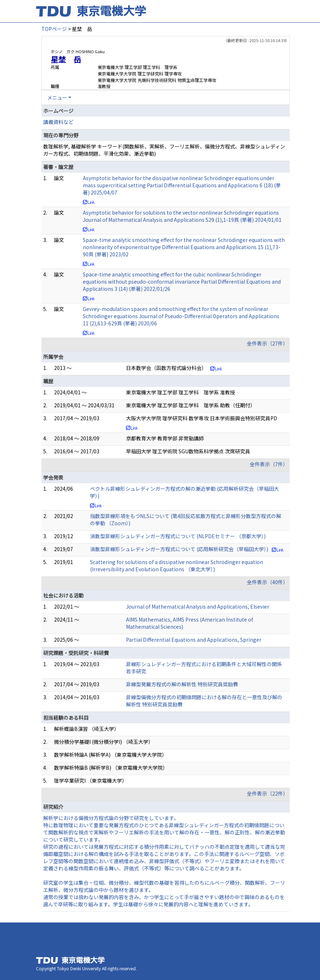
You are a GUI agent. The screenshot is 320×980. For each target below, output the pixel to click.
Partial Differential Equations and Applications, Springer (194, 640)
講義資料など (58, 122)
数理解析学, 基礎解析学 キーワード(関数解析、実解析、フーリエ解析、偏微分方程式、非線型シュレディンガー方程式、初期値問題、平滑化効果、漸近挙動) (164, 150)
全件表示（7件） (269, 464)
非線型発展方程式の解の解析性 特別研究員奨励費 (182, 684)
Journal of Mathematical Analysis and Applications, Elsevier (198, 606)
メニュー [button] (57, 97)
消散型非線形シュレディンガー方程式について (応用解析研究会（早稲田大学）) (179, 549)
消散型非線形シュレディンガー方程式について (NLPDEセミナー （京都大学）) (178, 536)
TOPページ (54, 29)
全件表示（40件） (267, 582)
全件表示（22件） (267, 793)
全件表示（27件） (267, 343)
